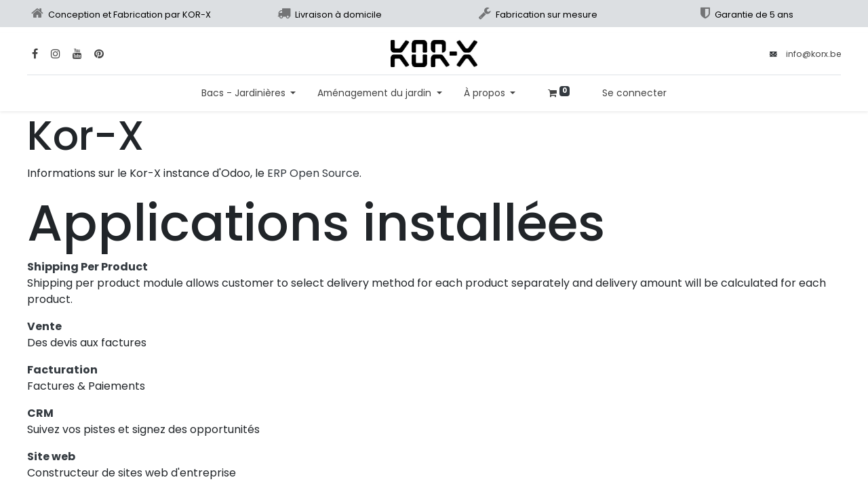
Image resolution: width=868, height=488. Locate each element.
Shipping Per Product (87, 267)
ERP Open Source (313, 173)
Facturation (62, 370)
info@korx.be (813, 54)
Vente (44, 326)
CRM (40, 413)
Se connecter (634, 93)
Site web (51, 456)
